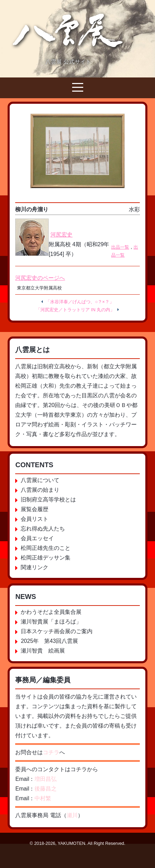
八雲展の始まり (40, 490)
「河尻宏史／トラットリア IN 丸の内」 (75, 310)
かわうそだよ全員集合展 (51, 612)
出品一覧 (120, 247)
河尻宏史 (61, 235)
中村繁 (43, 798)
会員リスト (35, 519)
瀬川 (72, 815)
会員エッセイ (37, 538)
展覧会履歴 (35, 509)
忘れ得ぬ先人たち (43, 529)
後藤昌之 (46, 789)
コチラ (51, 752)
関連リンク (35, 567)
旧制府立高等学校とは (48, 500)
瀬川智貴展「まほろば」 (51, 622)
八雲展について (40, 480)
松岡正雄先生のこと (46, 548)
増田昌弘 (46, 779)
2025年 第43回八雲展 (49, 641)
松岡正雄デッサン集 (46, 558)
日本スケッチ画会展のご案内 (57, 631)
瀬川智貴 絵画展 (43, 651)
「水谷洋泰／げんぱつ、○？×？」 (80, 302)
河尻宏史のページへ (40, 278)
